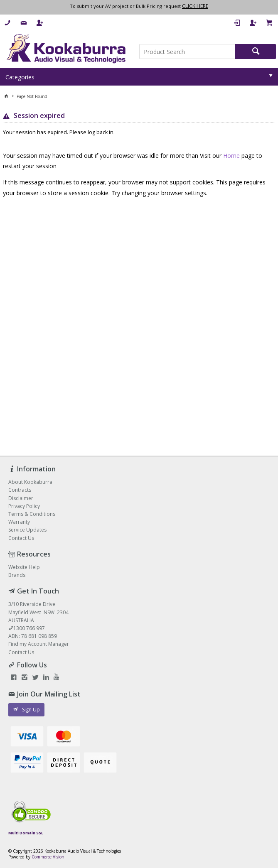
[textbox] (187, 51)
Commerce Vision (48, 857)
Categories (20, 77)
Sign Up (31, 710)
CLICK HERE (195, 6)
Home (231, 156)
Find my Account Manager (39, 644)
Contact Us (21, 652)
